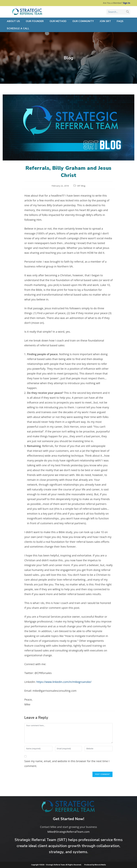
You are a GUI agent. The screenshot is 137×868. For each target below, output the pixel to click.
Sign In (127, 3)
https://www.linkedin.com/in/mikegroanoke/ (64, 682)
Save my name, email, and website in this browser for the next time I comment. (67, 764)
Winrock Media (100, 865)
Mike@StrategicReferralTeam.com (68, 832)
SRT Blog (81, 186)
